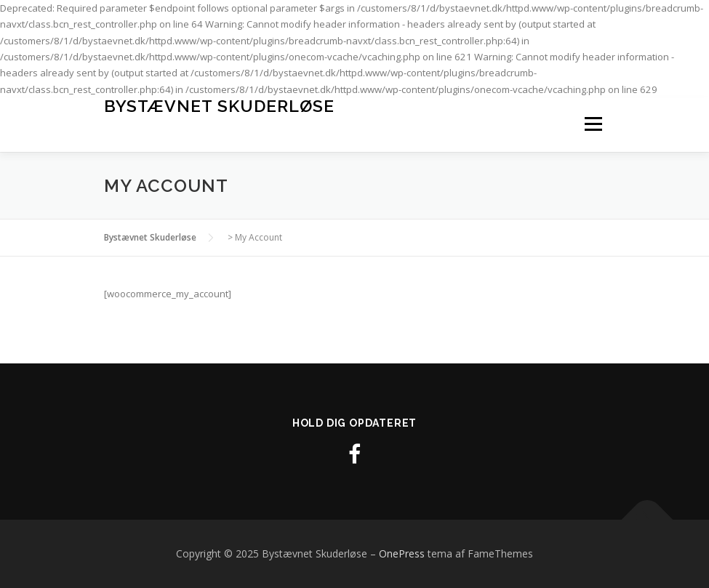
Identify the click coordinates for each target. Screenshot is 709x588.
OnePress (402, 553)
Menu (593, 124)
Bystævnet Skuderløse (219, 106)
